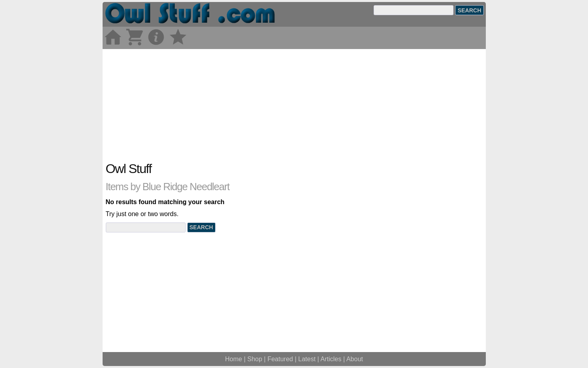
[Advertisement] (294, 105)
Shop (255, 359)
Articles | (334, 359)
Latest (307, 359)
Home (234, 359)
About (354, 359)
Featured (280, 359)
